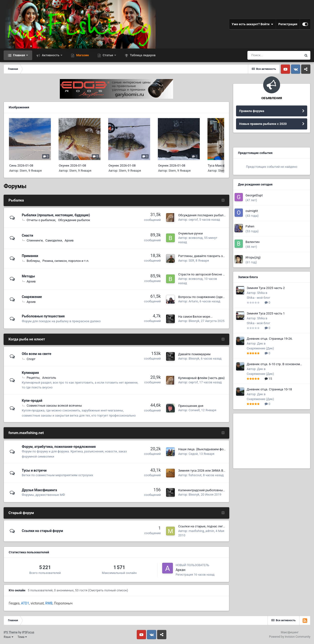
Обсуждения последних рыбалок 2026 (207, 215)
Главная (19, 55)
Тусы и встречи (34, 470)
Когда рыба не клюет (27, 339)
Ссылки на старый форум (42, 531)
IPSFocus (28, 632)
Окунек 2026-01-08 (72, 165)
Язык (8, 637)
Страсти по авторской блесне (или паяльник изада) (216, 274)
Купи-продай (32, 401)
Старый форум (21, 513)
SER (191, 261)
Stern (23, 171)
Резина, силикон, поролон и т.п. (66, 261)
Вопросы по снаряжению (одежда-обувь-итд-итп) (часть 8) (222, 297)
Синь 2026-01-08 (21, 165)
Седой (193, 454)
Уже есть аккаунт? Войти (253, 24)
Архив (69, 240)
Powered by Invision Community (290, 637)
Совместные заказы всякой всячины (54, 406)
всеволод (196, 238)
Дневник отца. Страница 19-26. (270, 339)
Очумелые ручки (190, 233)
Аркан (180, 570)
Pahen (250, 226)
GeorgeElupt (254, 195)
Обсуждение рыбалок (74, 220)
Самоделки (54, 240)
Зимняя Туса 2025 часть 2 (266, 288)
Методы (28, 276)
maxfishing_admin (201, 531)
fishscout (195, 475)
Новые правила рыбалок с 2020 (263, 124)
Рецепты (33, 378)
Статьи (108, 55)
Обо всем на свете (37, 354)
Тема (22, 637)
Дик (260, 343)
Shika (261, 293)
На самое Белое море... (195, 317)
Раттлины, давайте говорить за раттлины (209, 256)
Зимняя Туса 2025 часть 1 (266, 313)
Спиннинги (35, 240)
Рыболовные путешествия (43, 316)
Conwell (194, 410)
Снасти (27, 235)
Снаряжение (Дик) (260, 348)
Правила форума (252, 111)
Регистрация (288, 24)
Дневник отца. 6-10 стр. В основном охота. (273, 364)
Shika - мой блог (258, 298)
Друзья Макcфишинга (39, 490)
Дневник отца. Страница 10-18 (269, 389)
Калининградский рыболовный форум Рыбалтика (215, 490)
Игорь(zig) (253, 257)
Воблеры (33, 261)
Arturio (193, 301)
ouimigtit (252, 211)
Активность (50, 55)
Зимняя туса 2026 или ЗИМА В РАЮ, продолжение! (216, 471)
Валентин (253, 242)
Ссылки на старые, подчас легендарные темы (212, 526)
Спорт (31, 359)
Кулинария (30, 373)
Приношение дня (191, 406)
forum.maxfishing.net (26, 433)
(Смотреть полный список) (108, 590)
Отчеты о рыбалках (41, 220)
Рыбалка (16, 200)
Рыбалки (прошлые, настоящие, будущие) (56, 215)
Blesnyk (194, 321)
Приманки (30, 256)
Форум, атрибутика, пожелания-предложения (59, 447)
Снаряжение (32, 297)
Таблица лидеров (142, 55)
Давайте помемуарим (194, 354)
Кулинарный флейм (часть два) (201, 378)
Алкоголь (49, 378)
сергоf (193, 220)
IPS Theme (11, 632)
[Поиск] (275, 55)
